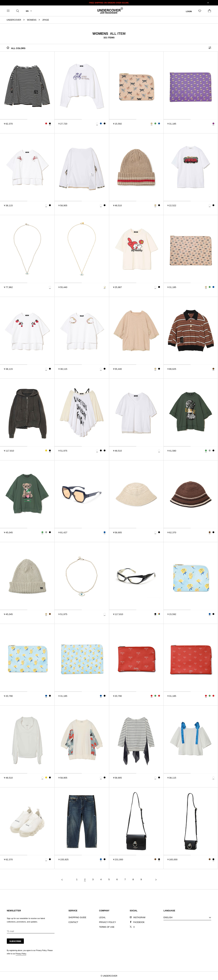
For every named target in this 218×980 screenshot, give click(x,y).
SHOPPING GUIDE (77, 917)
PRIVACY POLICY (108, 922)
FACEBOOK (139, 922)
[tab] (14, 119)
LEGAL (102, 917)
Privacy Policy (21, 954)
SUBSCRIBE (15, 941)
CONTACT (73, 922)
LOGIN (189, 11)
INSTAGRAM (139, 917)
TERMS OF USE (107, 927)
